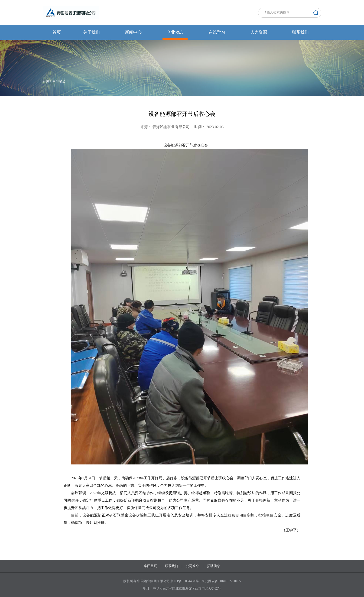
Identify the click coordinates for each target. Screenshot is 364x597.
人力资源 (259, 32)
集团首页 (150, 566)
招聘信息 (214, 566)
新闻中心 (133, 32)
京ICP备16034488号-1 (186, 581)
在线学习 (217, 32)
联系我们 (300, 32)
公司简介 (192, 566)
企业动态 (175, 32)
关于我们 (91, 32)
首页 (57, 32)
